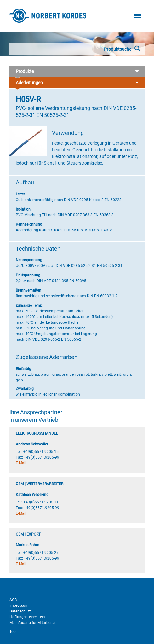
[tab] (77, 72)
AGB (13, 600)
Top (13, 632)
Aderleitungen (77, 83)
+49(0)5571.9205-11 (41, 502)
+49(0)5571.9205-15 (41, 452)
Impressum (19, 606)
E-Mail (21, 463)
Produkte (77, 72)
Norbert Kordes (48, 16)
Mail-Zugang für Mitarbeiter (33, 623)
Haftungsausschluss (27, 617)
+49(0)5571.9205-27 (41, 553)
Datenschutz (20, 611)
